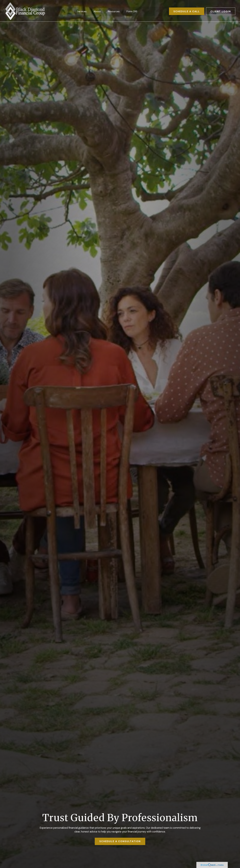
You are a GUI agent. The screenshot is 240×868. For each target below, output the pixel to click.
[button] (82, 10)
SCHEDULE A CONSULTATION (120, 841)
